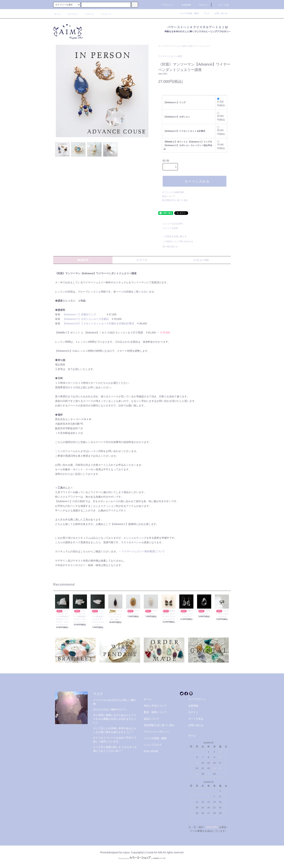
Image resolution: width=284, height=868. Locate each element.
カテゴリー (71, 14)
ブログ (208, 13)
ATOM (155, 751)
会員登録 (184, 5)
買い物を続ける (168, 247)
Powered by (142, 858)
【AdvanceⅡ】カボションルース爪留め (86, 319)
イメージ (142, 260)
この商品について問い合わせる (176, 241)
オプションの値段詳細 (173, 192)
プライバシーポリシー (156, 732)
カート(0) (222, 5)
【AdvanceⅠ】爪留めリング (79, 314)
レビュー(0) (201, 260)
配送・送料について (155, 712)
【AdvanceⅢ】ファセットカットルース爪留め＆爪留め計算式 (98, 323)
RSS (146, 751)
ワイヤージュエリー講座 (176, 46)
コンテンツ (104, 14)
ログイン (202, 5)
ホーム (57, 14)
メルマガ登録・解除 (190, 13)
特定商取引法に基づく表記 (175, 200)
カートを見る (196, 719)
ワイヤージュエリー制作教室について (143, 551)
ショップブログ (153, 745)
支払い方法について (155, 706)
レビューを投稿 (168, 228)
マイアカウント (197, 699)
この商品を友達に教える (172, 236)
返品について (168, 196)
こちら (59, 451)
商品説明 (83, 260)
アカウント (166, 5)
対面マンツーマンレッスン (200, 46)
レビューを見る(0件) (171, 224)
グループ (87, 14)
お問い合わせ (221, 13)
